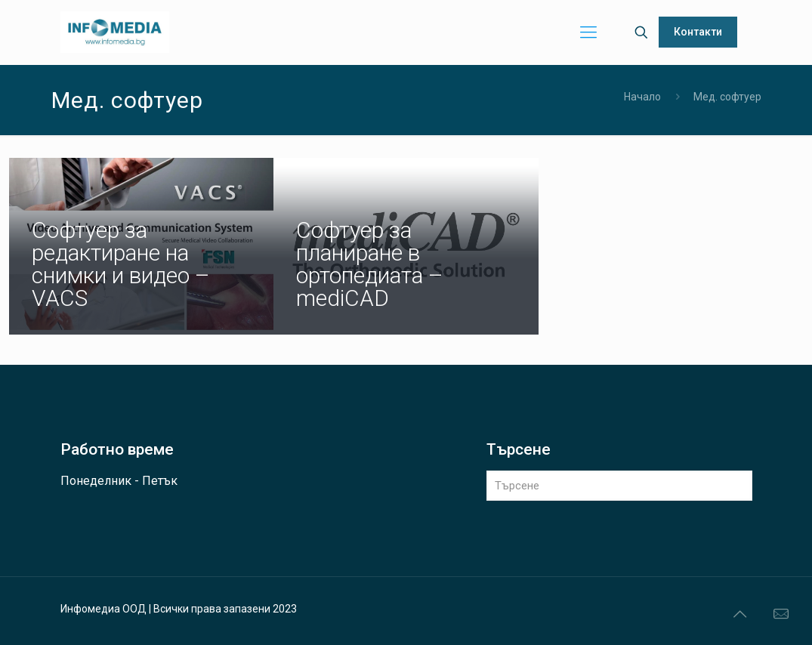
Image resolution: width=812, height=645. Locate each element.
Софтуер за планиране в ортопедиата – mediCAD (370, 264)
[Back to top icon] (739, 614)
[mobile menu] (588, 32)
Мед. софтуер (727, 97)
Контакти (698, 32)
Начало (642, 97)
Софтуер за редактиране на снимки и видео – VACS (121, 264)
